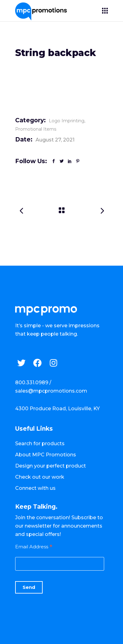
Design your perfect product (51, 466)
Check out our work (40, 477)
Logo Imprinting (67, 121)
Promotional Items (36, 129)
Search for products (40, 444)
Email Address (34, 547)
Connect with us (35, 488)
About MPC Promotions (46, 455)
